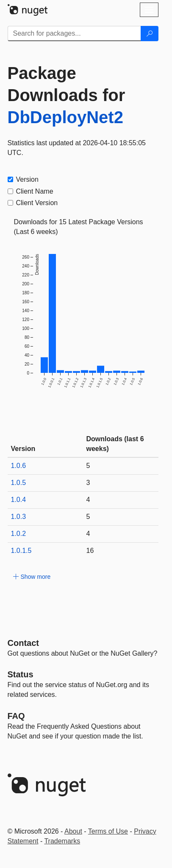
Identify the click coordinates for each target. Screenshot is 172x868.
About (73, 831)
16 (90, 551)
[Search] (150, 34)
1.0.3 (19, 517)
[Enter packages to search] (74, 34)
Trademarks (62, 841)
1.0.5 (19, 483)
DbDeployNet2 (65, 117)
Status (21, 674)
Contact (23, 643)
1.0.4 (19, 500)
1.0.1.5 (21, 551)
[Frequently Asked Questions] (16, 716)
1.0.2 (19, 534)
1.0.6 (19, 466)
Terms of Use (108, 831)
